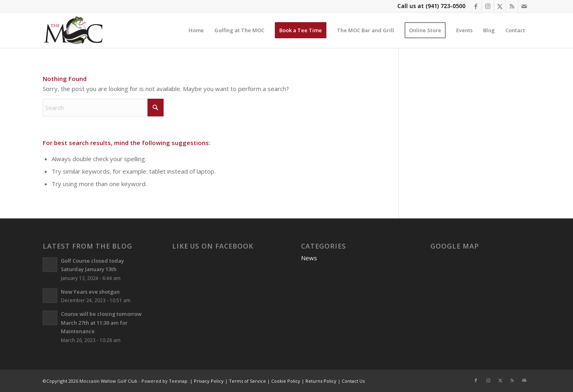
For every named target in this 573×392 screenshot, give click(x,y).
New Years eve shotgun (90, 292)
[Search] (103, 108)
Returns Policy (321, 381)
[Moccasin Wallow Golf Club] (74, 30)
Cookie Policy (286, 381)
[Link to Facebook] (476, 6)
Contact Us (353, 381)
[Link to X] (500, 6)
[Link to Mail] (524, 6)
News (309, 258)
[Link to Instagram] (488, 6)
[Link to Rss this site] (512, 6)
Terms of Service (247, 381)
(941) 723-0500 (445, 6)
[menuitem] (196, 30)
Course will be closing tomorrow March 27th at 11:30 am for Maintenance (101, 323)
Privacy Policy (209, 381)
